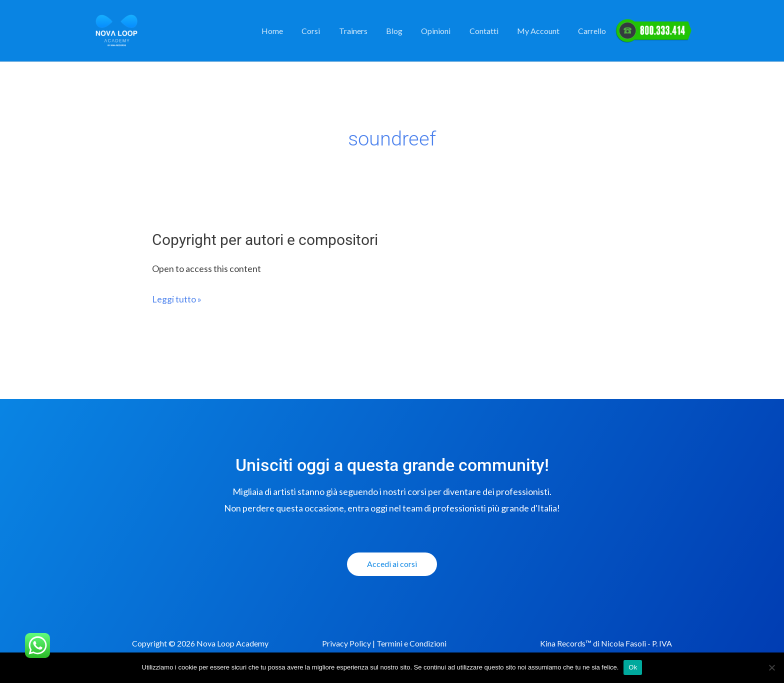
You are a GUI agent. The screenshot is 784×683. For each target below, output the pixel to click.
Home (292, 31)
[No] (771, 667)
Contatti (490, 31)
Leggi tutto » (177, 299)
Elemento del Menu (654, 31)
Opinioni (445, 31)
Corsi (328, 31)
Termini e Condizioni (411, 643)
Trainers (368, 31)
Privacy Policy (346, 643)
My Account (542, 31)
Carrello (593, 31)
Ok (633, 667)
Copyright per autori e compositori (265, 240)
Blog (406, 31)
